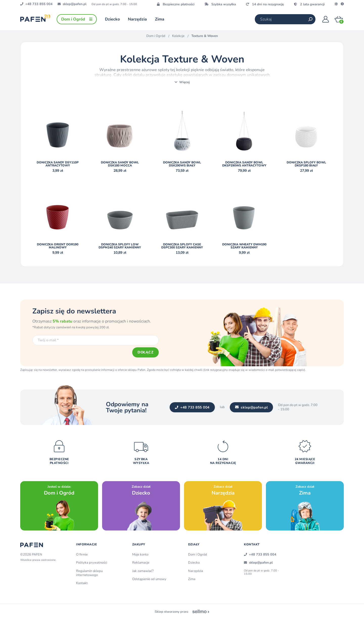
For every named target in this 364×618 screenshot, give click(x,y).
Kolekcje (178, 36)
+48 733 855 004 (192, 407)
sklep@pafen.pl (251, 407)
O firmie (82, 553)
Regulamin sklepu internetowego (89, 571)
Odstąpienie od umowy (149, 578)
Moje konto (140, 553)
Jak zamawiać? (143, 569)
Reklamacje (141, 561)
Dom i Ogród (156, 36)
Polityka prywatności (92, 561)
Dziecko (194, 561)
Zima (192, 578)
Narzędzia (196, 569)
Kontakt (82, 582)
